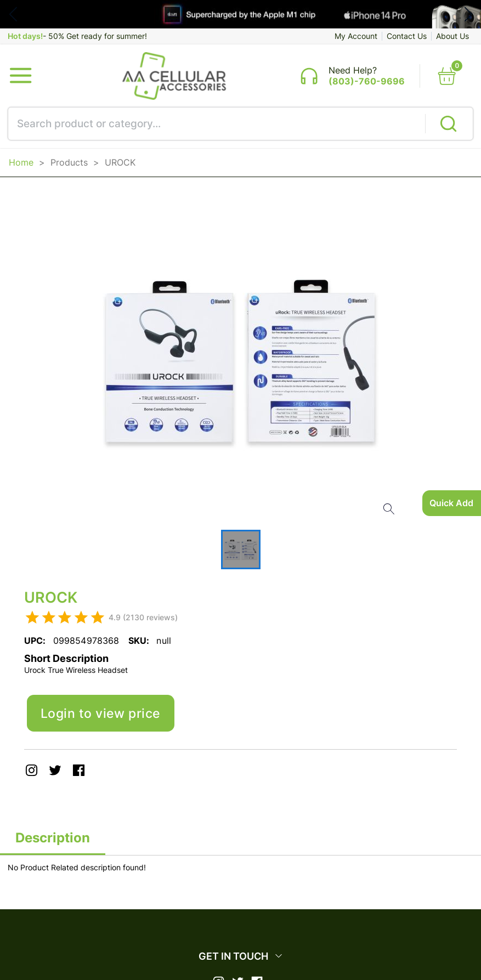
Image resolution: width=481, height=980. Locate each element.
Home (21, 165)
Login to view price (103, 718)
